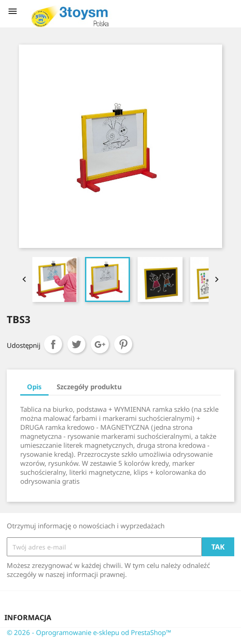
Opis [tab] (34, 387)
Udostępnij (53, 344)
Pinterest (123, 344)
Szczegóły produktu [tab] (89, 387)
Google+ (100, 344)
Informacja (28, 617)
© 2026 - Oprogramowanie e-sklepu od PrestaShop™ (89, 632)
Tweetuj (76, 344)
